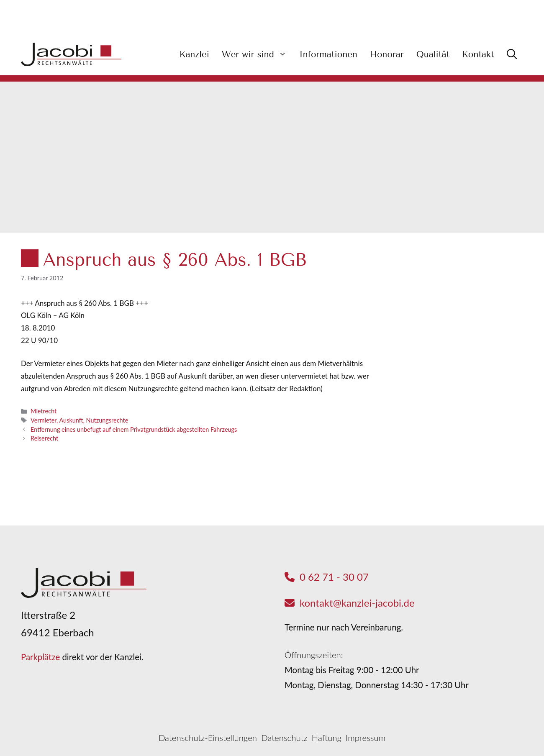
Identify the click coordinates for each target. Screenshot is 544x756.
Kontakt (478, 54)
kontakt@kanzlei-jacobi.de (357, 603)
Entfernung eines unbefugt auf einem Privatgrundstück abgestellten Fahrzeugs (134, 429)
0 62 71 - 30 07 (334, 577)
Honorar (387, 54)
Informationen (328, 54)
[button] (512, 54)
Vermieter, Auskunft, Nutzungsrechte (79, 420)
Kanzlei (194, 54)
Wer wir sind (257, 54)
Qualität (433, 54)
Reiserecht (44, 438)
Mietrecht (44, 411)
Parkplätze (40, 657)
